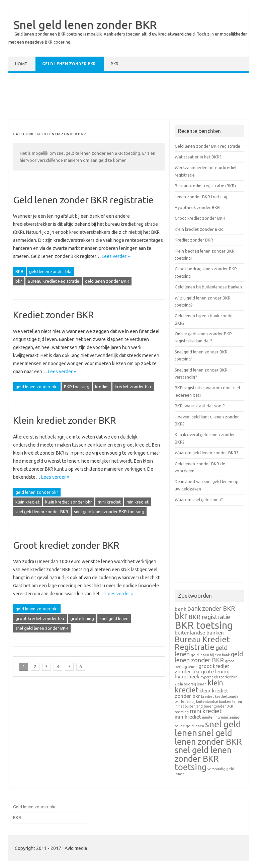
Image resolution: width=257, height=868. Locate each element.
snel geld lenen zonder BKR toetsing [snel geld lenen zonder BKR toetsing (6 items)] (203, 758)
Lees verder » (116, 256)
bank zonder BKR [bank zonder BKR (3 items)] (211, 609)
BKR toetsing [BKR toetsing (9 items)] (204, 625)
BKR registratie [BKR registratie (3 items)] (209, 617)
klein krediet (27, 502)
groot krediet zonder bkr (40, 618)
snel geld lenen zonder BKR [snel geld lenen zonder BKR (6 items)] (208, 737)
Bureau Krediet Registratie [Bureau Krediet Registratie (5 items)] (202, 643)
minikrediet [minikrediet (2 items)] (188, 717)
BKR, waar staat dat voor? (200, 406)
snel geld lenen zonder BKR (42, 512)
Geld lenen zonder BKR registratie (83, 200)
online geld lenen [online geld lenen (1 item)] (189, 726)
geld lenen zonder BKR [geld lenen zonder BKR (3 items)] (209, 657)
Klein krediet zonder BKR (64, 420)
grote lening (82, 618)
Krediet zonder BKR (53, 315)
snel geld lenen (114, 618)
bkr (19, 281)
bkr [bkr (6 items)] (181, 616)
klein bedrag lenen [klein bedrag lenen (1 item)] (191, 684)
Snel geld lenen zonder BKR (85, 24)
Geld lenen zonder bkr (69, 64)
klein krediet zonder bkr (69, 502)
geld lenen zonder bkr (51, 271)
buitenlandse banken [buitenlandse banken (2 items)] (199, 633)
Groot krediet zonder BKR (66, 545)
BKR (115, 64)
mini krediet (109, 502)
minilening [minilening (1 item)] (211, 717)
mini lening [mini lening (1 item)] (230, 717)
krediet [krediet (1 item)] (207, 696)
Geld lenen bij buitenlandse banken (208, 287)
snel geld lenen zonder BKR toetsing (109, 512)
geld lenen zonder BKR (107, 281)
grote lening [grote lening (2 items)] (215, 672)
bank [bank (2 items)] (181, 609)
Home (21, 64)
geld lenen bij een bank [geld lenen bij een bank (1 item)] (210, 655)
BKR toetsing (77, 387)
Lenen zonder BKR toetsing (201, 197)
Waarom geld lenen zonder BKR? (206, 453)
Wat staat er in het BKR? (198, 157)
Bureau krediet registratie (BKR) (205, 186)
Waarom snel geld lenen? (199, 499)
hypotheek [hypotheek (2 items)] (187, 677)
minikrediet (138, 502)
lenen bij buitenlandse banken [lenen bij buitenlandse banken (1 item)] (206, 702)
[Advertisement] (128, 98)
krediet (102, 387)
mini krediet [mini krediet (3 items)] (206, 711)
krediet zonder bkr (133, 387)
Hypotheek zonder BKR (197, 207)
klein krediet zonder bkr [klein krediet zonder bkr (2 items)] (201, 693)
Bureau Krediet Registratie (54, 281)
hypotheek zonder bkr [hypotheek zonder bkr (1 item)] (219, 677)
